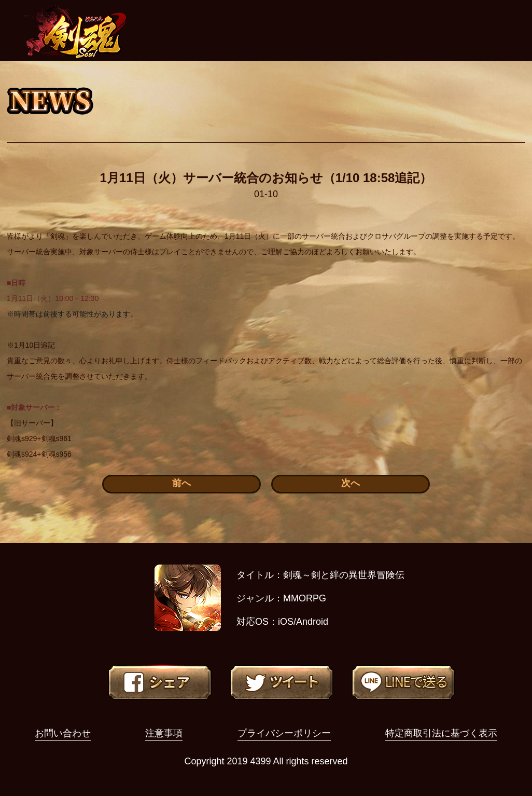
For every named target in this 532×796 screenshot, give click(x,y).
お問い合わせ (63, 733)
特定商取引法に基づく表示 (441, 733)
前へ (181, 483)
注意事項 (164, 733)
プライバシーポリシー (284, 733)
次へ (351, 483)
